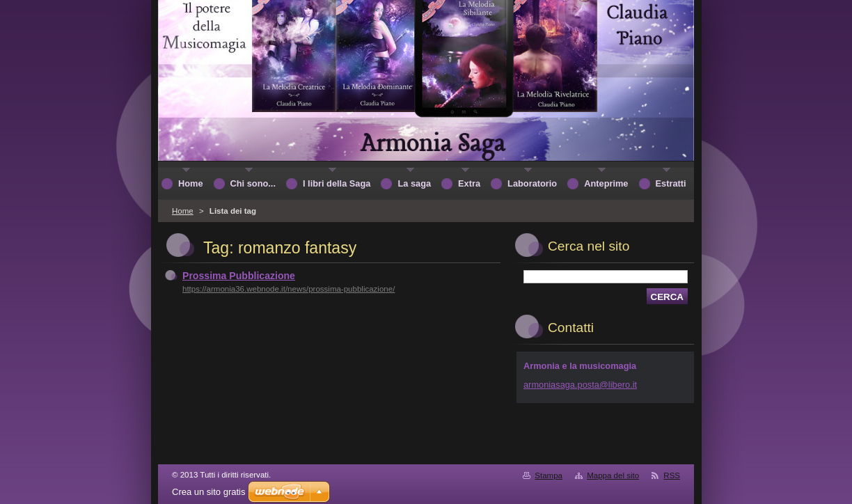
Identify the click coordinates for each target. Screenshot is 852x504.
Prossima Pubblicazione (239, 276)
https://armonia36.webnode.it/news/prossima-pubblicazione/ (289, 289)
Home (183, 211)
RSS (672, 475)
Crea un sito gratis (209, 492)
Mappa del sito (613, 475)
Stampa (549, 475)
